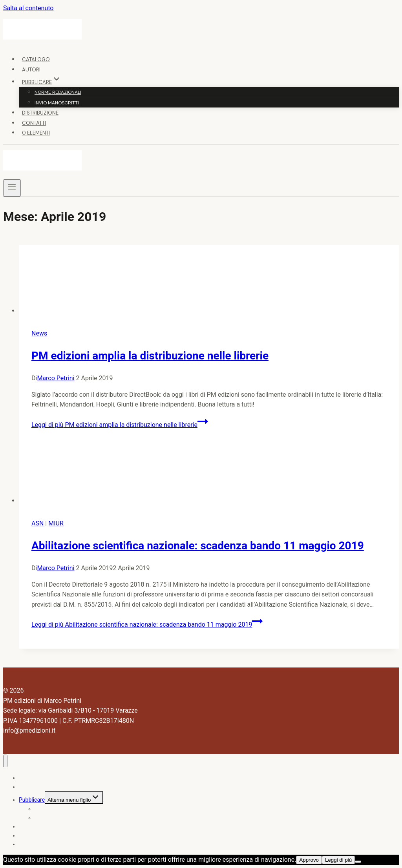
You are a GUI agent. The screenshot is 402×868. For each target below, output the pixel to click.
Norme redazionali (58, 92)
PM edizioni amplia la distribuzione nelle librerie (150, 356)
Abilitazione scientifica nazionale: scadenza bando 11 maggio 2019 (198, 546)
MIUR (56, 523)
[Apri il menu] (12, 188)
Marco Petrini (56, 378)
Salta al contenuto (28, 8)
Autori (31, 70)
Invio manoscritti (57, 103)
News (39, 333)
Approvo (309, 860)
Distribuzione (40, 113)
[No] (358, 862)
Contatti (34, 123)
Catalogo (36, 59)
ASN (37, 523)
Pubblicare (32, 800)
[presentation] (209, 280)
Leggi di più (120, 425)
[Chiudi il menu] (5, 761)
